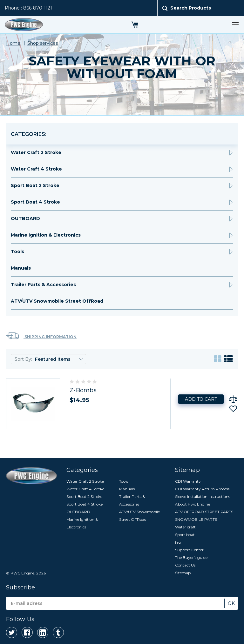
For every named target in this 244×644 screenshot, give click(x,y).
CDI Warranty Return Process (202, 489)
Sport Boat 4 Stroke (35, 202)
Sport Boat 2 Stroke (35, 185)
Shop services (43, 43)
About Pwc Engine (193, 504)
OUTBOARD (25, 218)
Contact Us (185, 565)
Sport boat (185, 535)
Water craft (185, 527)
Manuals (21, 268)
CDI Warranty (188, 481)
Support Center (189, 550)
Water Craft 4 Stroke (36, 169)
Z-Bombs (83, 390)
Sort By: (23, 359)
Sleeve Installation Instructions (203, 496)
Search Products (191, 8)
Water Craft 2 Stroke (36, 152)
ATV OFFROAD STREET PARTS (204, 512)
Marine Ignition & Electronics (46, 235)
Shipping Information (41, 336)
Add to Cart (201, 399)
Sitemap (183, 573)
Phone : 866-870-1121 (28, 8)
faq (178, 542)
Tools (17, 252)
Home (13, 43)
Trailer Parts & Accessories (43, 285)
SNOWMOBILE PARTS (196, 519)
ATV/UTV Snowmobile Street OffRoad (57, 301)
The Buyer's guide (191, 557)
